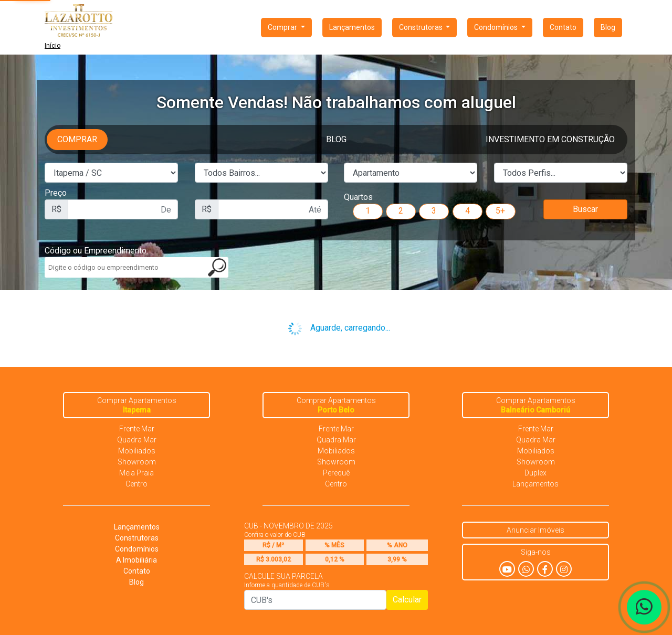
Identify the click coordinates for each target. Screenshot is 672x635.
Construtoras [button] (422, 27)
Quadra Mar (137, 440)
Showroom (137, 462)
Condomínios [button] (497, 27)
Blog (608, 27)
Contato (563, 27)
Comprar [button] (283, 27)
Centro (136, 484)
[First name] (123, 209)
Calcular (407, 600)
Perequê (336, 473)
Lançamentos (352, 27)
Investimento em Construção (550, 139)
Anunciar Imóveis (535, 530)
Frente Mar (137, 429)
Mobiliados (137, 451)
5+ (500, 211)
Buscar (585, 209)
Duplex (535, 473)
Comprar (77, 139)
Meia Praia (136, 473)
